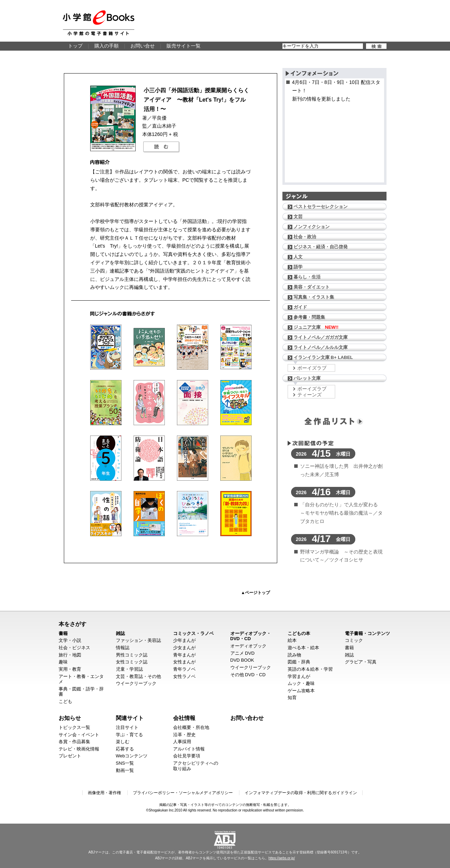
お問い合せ (143, 46)
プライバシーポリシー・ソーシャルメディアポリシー (183, 793)
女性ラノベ (184, 676)
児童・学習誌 (129, 669)
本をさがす (73, 624)
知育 (292, 698)
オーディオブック (248, 646)
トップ (75, 46)
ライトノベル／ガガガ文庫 (321, 337)
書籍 (63, 633)
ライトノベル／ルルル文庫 (321, 347)
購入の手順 (107, 46)
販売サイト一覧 (184, 46)
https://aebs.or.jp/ (282, 858)
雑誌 (120, 633)
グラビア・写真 (361, 662)
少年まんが (184, 640)
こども (65, 701)
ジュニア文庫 (316, 327)
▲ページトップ (256, 593)
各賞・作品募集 (74, 742)
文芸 (298, 217)
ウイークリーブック (136, 683)
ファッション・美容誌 (138, 640)
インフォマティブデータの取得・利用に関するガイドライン (301, 793)
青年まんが (184, 655)
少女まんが (184, 648)
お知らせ (70, 718)
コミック (354, 640)
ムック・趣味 (301, 683)
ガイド (300, 307)
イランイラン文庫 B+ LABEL (323, 357)
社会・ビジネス (74, 648)
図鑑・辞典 (299, 662)
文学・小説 (70, 640)
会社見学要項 (187, 756)
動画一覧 (125, 770)
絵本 (292, 640)
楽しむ (123, 742)
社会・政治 (305, 237)
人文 (298, 257)
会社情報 (184, 718)
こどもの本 (299, 633)
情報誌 (123, 648)
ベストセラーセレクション (321, 207)
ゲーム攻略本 (301, 691)
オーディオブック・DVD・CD (251, 636)
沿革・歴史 (184, 735)
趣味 (63, 662)
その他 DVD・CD (248, 675)
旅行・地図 (70, 655)
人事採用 (182, 742)
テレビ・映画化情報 (79, 749)
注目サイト (127, 727)
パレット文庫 (307, 378)
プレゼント (70, 756)
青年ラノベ (184, 669)
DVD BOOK (242, 660)
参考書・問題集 (309, 317)
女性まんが (184, 662)
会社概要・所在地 (191, 727)
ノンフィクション (312, 227)
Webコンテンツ (132, 756)
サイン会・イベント (79, 735)
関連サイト (130, 718)
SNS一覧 (125, 763)
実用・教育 (70, 669)
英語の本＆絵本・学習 (310, 669)
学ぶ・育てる (129, 735)
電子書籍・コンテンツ (367, 633)
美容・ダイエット (312, 287)
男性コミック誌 (132, 655)
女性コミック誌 (132, 662)
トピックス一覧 (74, 727)
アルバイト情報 (189, 749)
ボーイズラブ (312, 368)
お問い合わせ (247, 718)
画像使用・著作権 (104, 793)
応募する (125, 749)
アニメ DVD (243, 653)
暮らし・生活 (307, 277)
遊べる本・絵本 (303, 648)
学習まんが (299, 676)
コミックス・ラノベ (193, 633)
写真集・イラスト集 (314, 297)
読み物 (294, 655)
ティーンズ (309, 395)
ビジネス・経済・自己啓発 (321, 247)
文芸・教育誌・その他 (138, 676)
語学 (298, 267)
